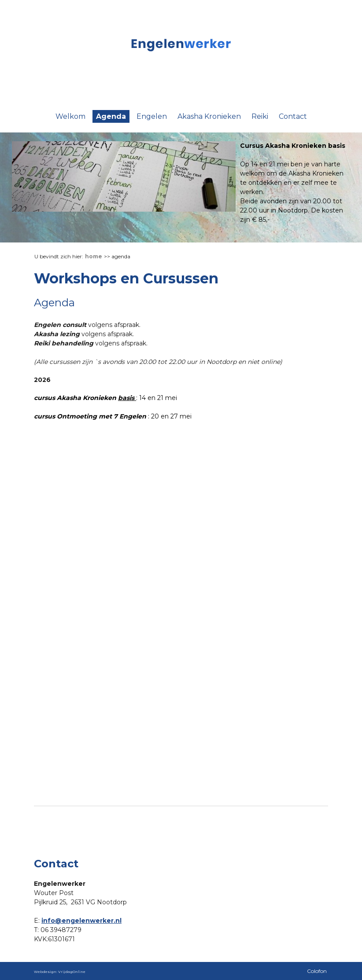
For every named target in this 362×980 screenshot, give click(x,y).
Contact (293, 116)
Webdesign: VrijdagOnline (60, 972)
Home (94, 256)
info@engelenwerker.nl (81, 921)
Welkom (70, 116)
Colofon (317, 971)
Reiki (260, 116)
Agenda (111, 116)
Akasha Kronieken (209, 116)
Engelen (152, 116)
